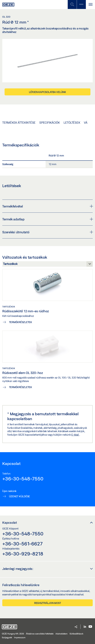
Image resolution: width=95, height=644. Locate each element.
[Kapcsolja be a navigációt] (90, 4)
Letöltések (72, 123)
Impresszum (20, 637)
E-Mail (75, 435)
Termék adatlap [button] (47, 219)
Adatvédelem (61, 634)
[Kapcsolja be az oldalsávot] (81, 4)
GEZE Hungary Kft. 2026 (13, 634)
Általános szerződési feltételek (40, 634)
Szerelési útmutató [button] (47, 232)
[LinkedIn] (85, 627)
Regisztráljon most (48, 603)
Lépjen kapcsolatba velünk (47, 92)
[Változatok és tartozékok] (47, 265)
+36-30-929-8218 (23, 554)
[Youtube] (90, 627)
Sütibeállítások (76, 634)
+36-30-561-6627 (22, 544)
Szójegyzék (7, 637)
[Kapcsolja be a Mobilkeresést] (72, 4)
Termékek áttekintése (19, 123)
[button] (76, 627)
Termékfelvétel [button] (47, 206)
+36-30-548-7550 (23, 479)
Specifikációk (50, 123)
